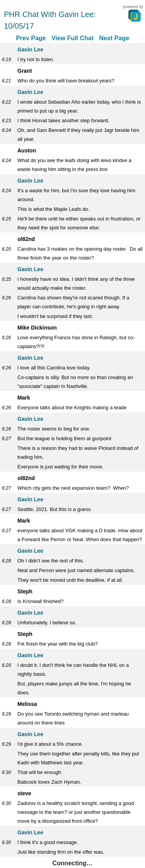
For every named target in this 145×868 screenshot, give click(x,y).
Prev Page (31, 38)
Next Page (114, 38)
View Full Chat (72, 38)
